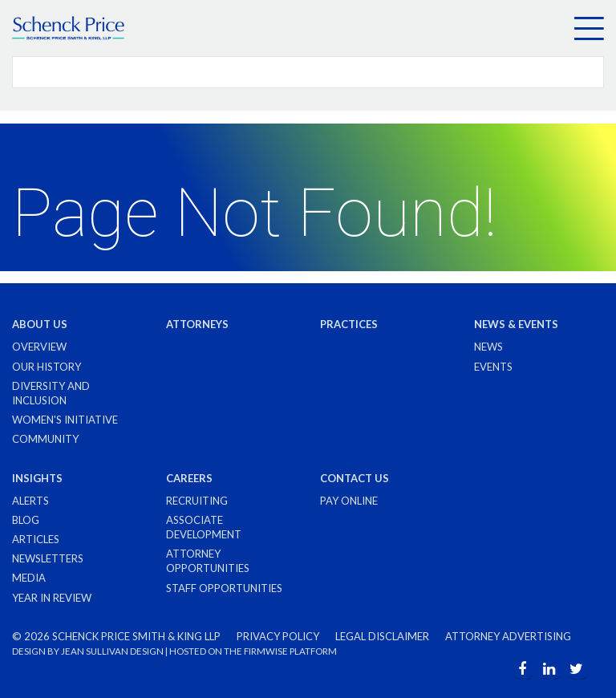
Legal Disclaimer (382, 636)
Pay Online (349, 501)
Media (29, 578)
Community (45, 439)
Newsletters (48, 558)
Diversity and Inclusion (51, 393)
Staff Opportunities (224, 588)
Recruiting (197, 501)
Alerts (30, 501)
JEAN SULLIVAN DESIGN (112, 651)
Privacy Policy (278, 636)
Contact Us (355, 478)
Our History (47, 367)
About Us (40, 324)
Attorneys (197, 324)
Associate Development (204, 527)
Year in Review (52, 598)
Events (493, 367)
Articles (36, 539)
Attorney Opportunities (208, 561)
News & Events (516, 324)
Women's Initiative (65, 420)
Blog (26, 520)
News (488, 347)
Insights (37, 478)
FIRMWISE (266, 651)
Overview (39, 347)
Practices (349, 324)
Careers (189, 478)
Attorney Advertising (508, 636)
